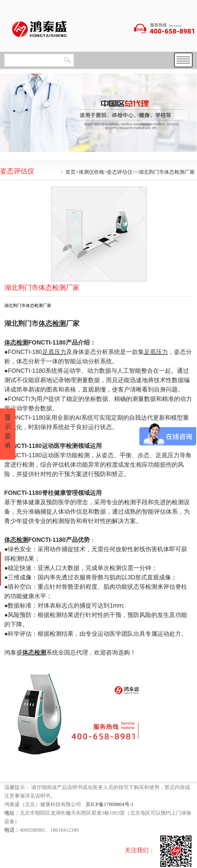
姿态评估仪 (120, 172)
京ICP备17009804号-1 (110, 804)
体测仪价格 (91, 172)
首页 (71, 172)
